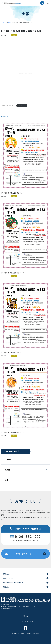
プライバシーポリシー (26, 621)
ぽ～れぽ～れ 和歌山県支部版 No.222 (13, 353)
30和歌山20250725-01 (8, 106)
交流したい (6, 587)
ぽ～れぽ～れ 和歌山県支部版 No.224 (13, 193)
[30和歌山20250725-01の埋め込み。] (25, 73)
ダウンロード (22, 106)
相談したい (6, 574)
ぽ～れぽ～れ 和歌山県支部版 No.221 (13, 432)
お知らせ (25, 616)
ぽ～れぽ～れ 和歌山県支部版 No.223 (13, 273)
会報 (14, 35)
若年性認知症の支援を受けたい (13, 583)
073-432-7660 (10, 609)
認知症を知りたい (9, 578)
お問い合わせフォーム (25, 554)
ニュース (8, 459)
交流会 (7, 470)
